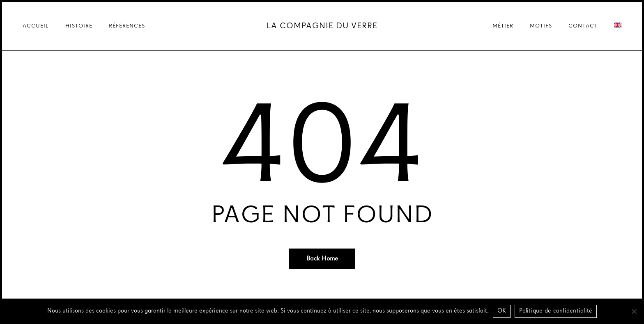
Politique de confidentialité (556, 311)
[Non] (634, 311)
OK (502, 311)
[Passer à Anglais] (618, 26)
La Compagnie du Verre (322, 26)
